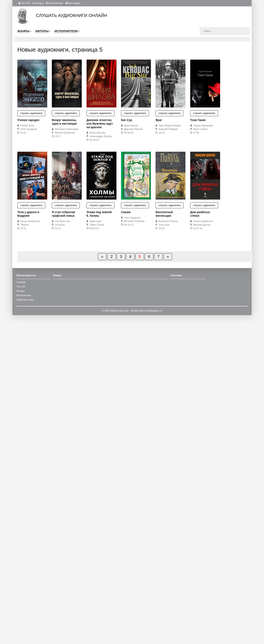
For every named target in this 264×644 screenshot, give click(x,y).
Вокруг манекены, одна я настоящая (64, 122)
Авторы (38, 3)
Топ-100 (21, 287)
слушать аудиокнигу (31, 113)
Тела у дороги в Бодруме (28, 214)
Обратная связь (25, 300)
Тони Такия (198, 120)
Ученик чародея (28, 120)
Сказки (126, 212)
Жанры (57, 275)
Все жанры (73, 3)
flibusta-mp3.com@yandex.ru (146, 311)
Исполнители (55, 3)
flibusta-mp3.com (120, 311)
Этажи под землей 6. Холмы (99, 214)
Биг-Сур (127, 120)
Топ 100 (24, 3)
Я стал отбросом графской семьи (63, 214)
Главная (21, 282)
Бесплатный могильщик (164, 214)
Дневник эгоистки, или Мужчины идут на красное (100, 124)
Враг (159, 120)
